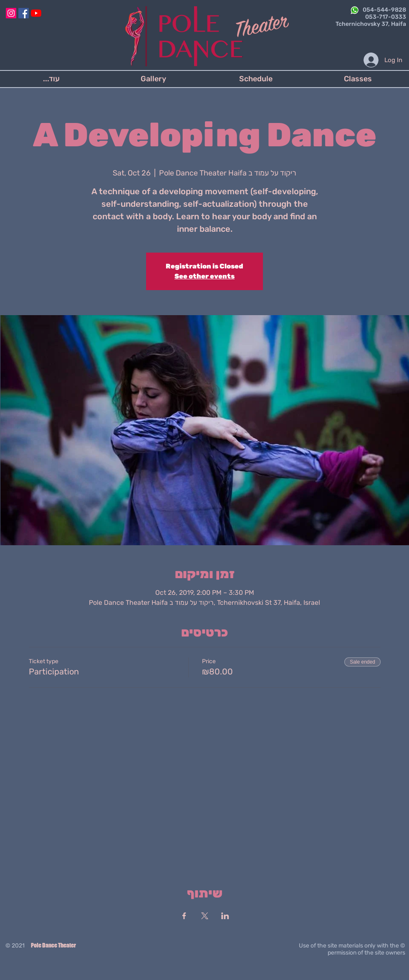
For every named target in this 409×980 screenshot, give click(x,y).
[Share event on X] (205, 916)
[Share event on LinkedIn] (225, 916)
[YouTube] (36, 13)
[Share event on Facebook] (184, 916)
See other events (204, 276)
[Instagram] (11, 13)
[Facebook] (24, 13)
